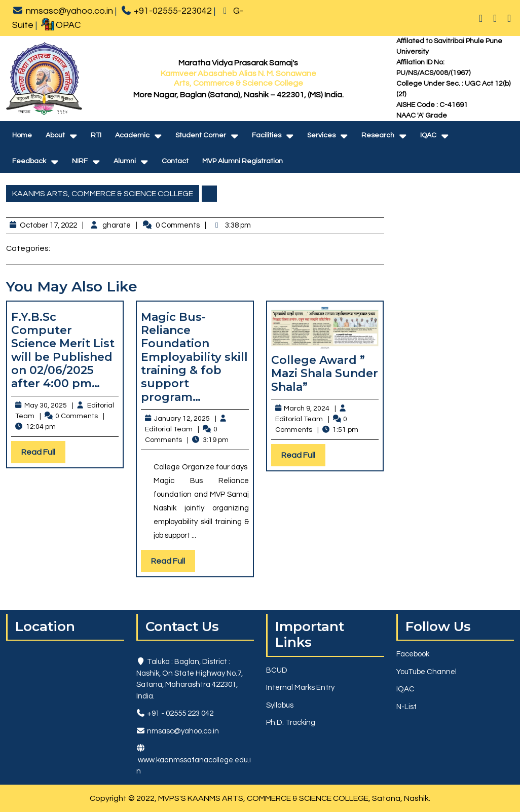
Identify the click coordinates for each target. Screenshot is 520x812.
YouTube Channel (426, 672)
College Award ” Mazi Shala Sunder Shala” (325, 374)
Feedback (29, 161)
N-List (406, 707)
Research (378, 135)
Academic (132, 135)
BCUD (277, 670)
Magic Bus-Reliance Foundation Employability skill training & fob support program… (194, 357)
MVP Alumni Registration (243, 161)
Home (22, 135)
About (55, 135)
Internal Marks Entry (300, 688)
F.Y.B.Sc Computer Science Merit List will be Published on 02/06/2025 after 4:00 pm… (63, 350)
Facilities (267, 135)
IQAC (428, 135)
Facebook (413, 654)
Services (321, 135)
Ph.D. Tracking (291, 723)
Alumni (125, 161)
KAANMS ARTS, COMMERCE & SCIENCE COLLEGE (103, 194)
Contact (175, 161)
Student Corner (201, 135)
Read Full (43, 454)
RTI (96, 135)
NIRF (80, 161)
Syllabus (280, 705)
